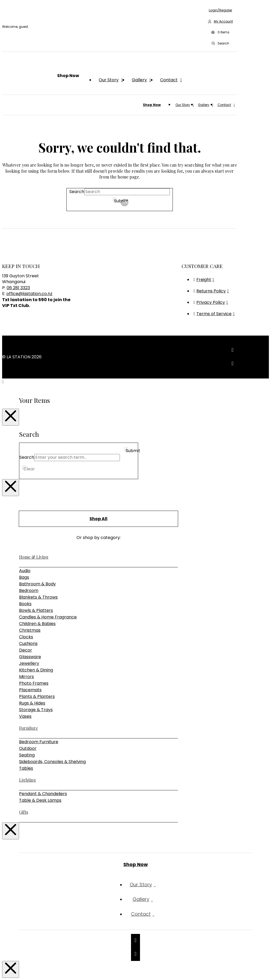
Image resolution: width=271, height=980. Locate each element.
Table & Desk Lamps (40, 800)
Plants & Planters (37, 696)
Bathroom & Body (37, 584)
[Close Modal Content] (11, 417)
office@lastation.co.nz (29, 294)
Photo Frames (34, 683)
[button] (220, 33)
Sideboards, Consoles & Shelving (52, 762)
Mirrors (26, 677)
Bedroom (29, 591)
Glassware (30, 657)
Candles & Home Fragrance (48, 617)
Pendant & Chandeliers (43, 794)
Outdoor (28, 748)
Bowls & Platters (36, 610)
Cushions (28, 643)
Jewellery (29, 663)
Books (25, 604)
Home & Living (34, 557)
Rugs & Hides (32, 703)
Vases (25, 716)
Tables (26, 768)
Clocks (26, 637)
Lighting (28, 780)
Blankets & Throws (38, 597)
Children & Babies (37, 624)
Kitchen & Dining (36, 670)
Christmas (30, 630)
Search (77, 192)
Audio (25, 571)
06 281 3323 (18, 288)
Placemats (30, 690)
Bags (24, 577)
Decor (26, 650)
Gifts (24, 812)
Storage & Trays (36, 710)
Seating (27, 755)
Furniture (28, 728)
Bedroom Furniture (39, 742)
